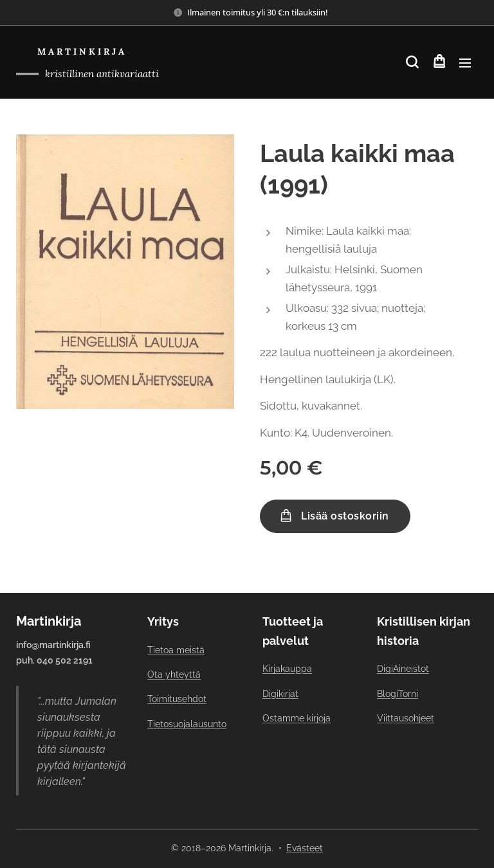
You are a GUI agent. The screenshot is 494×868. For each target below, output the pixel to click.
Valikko (465, 63)
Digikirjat (280, 694)
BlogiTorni (398, 694)
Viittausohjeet (406, 718)
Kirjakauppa (287, 669)
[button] (412, 62)
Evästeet (305, 848)
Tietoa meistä (176, 650)
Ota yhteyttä (174, 674)
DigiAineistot (403, 669)
